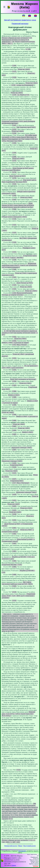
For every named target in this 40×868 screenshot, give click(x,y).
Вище (20, 846)
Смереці (14, 865)
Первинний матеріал (20, 24)
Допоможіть (22, 851)
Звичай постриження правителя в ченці (20, 20)
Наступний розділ (30, 846)
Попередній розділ (11, 846)
